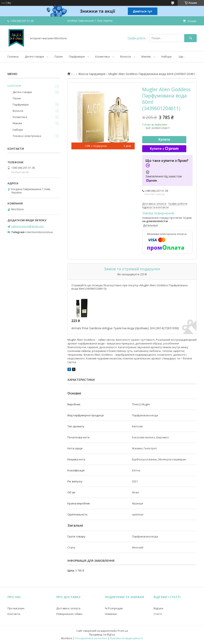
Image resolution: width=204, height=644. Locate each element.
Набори (166, 57)
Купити (164, 139)
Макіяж (146, 57)
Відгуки (158, 608)
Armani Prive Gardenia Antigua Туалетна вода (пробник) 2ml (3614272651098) (125, 328)
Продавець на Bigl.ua (102, 635)
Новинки (111, 614)
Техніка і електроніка (27, 136)
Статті (158, 614)
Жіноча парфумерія (92, 74)
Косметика (103, 57)
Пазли (59, 57)
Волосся (126, 57)
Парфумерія (77, 57)
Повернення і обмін (69, 614)
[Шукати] (190, 38)
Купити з (164, 149)
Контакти (14, 614)
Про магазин (16, 608)
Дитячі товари (34, 57)
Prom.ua (123, 631)
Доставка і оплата (68, 608)
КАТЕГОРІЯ (14, 86)
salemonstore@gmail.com (28, 226)
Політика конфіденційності (126, 638)
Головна (13, 57)
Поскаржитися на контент (91, 638)
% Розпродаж (114, 608)
